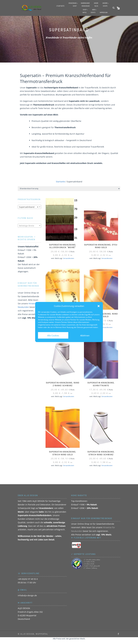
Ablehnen (85, 335)
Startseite (60, 6)
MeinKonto (93, 11)
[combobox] (30, 207)
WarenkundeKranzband (85, 5)
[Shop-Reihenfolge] (69, 189)
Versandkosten (69, 258)
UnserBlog (96, 5)
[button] (99, 306)
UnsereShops (105, 5)
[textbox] (30, 226)
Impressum (104, 13)
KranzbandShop (73, 5)
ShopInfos (85, 11)
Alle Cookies (53, 335)
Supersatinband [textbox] (29, 207)
